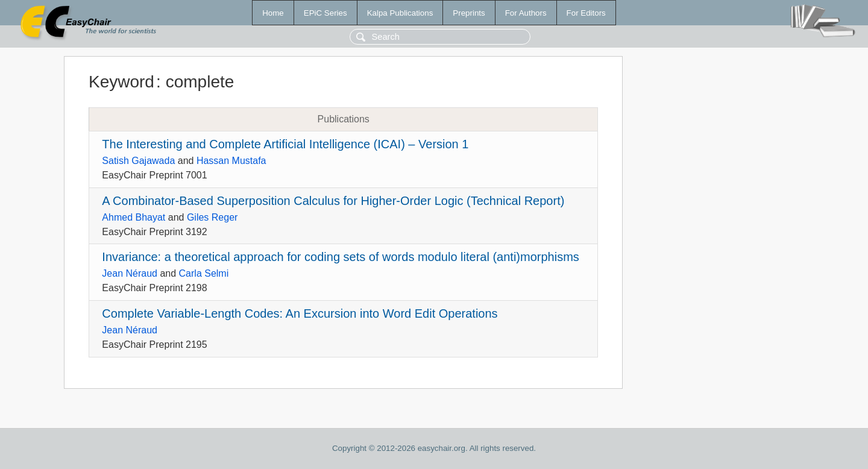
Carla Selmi (204, 273)
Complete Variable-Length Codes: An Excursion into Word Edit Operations (300, 313)
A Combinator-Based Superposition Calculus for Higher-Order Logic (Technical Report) (333, 201)
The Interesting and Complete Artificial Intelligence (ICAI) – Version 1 (285, 144)
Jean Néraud (130, 273)
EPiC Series (325, 13)
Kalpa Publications (400, 13)
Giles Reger (212, 217)
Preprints (469, 13)
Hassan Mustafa (231, 161)
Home (273, 13)
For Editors (586, 13)
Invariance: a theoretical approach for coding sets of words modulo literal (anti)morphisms (340, 257)
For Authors (526, 13)
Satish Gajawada (138, 161)
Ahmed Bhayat (134, 217)
